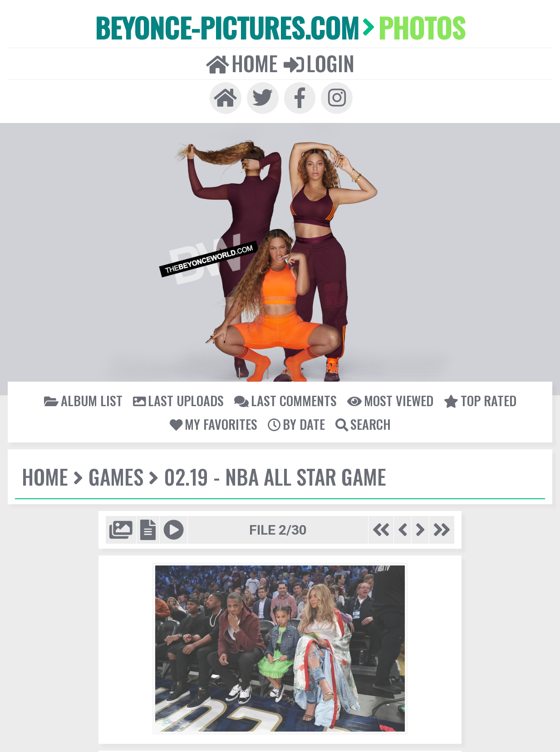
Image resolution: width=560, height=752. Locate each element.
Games (114, 473)
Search (362, 421)
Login (318, 62)
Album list (87, 398)
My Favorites (214, 421)
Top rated (476, 398)
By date (295, 421)
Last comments (285, 398)
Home (242, 62)
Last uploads (180, 398)
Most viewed (388, 398)
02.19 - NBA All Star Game (270, 473)
